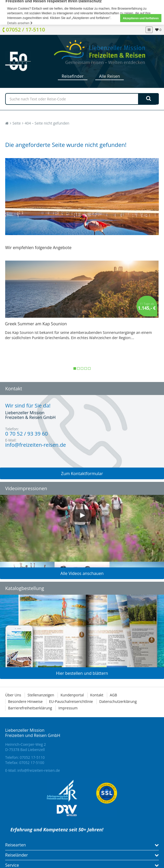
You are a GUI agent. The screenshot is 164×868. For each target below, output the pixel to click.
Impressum (68, 708)
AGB (113, 695)
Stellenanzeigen (41, 695)
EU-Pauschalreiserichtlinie (71, 701)
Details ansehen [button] (20, 23)
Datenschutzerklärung (118, 701)
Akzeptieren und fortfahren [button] (141, 18)
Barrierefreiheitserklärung (30, 708)
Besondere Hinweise (25, 701)
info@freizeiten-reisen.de (39, 770)
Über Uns (13, 695)
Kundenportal (72, 695)
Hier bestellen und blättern (82, 673)
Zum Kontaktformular (82, 474)
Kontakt (97, 695)
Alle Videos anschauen (82, 573)
